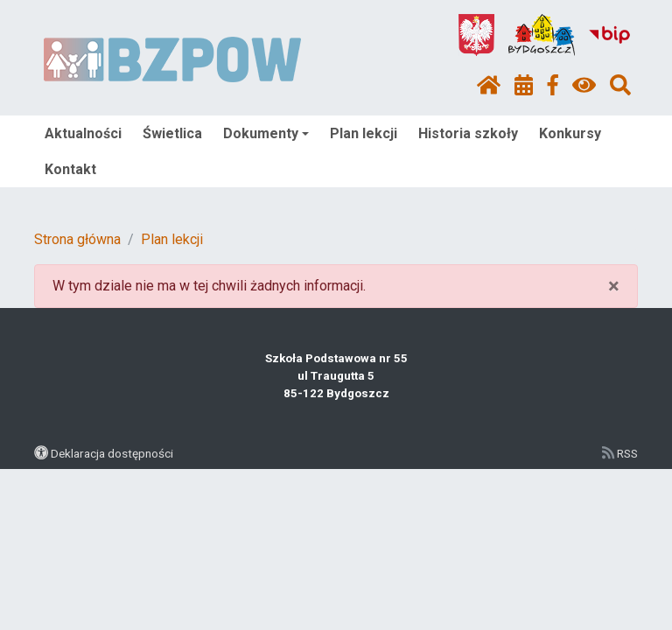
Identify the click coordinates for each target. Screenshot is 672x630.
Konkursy (570, 133)
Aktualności (83, 133)
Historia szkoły (468, 133)
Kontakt (70, 169)
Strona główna (77, 239)
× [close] (614, 286)
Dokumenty (266, 133)
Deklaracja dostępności (112, 453)
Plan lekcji (364, 133)
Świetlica (172, 133)
